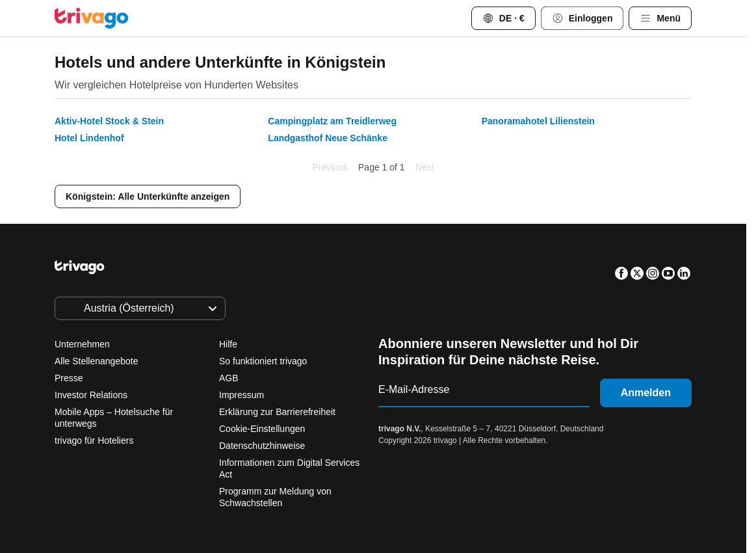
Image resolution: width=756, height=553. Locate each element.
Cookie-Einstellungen (263, 429)
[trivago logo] (92, 18)
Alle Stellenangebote (96, 361)
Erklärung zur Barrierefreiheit (277, 412)
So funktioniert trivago (263, 361)
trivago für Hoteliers (94, 440)
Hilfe (228, 344)
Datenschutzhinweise (262, 446)
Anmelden (646, 393)
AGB (229, 378)
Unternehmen (82, 344)
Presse (69, 378)
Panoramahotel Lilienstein (538, 121)
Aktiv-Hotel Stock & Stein (109, 121)
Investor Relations (91, 395)
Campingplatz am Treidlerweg (332, 121)
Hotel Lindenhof (89, 138)
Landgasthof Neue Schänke (328, 138)
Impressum (241, 395)
